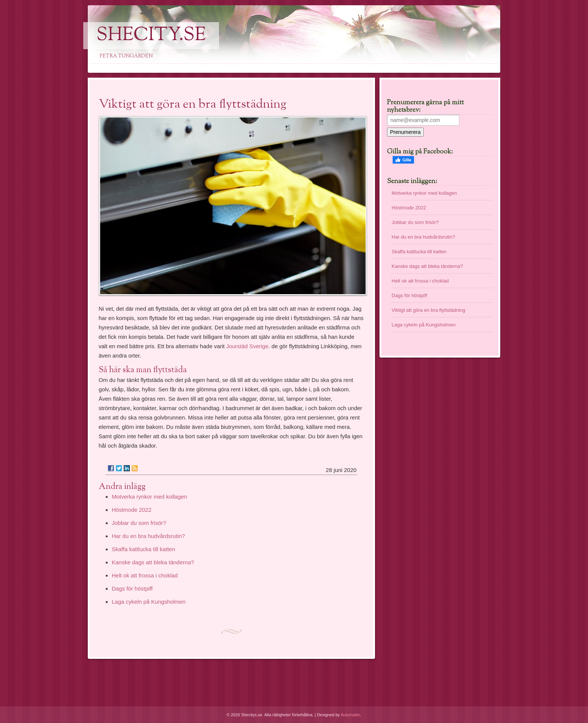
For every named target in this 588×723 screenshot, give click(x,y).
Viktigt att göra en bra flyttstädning (428, 310)
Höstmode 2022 (132, 510)
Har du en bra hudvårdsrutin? (148, 536)
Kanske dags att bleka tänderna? (153, 562)
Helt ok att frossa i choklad (145, 575)
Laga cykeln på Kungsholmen (149, 602)
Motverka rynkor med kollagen (149, 497)
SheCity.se (151, 36)
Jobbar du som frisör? (139, 523)
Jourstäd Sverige (247, 346)
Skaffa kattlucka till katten (143, 549)
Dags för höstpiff (132, 588)
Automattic (351, 715)
